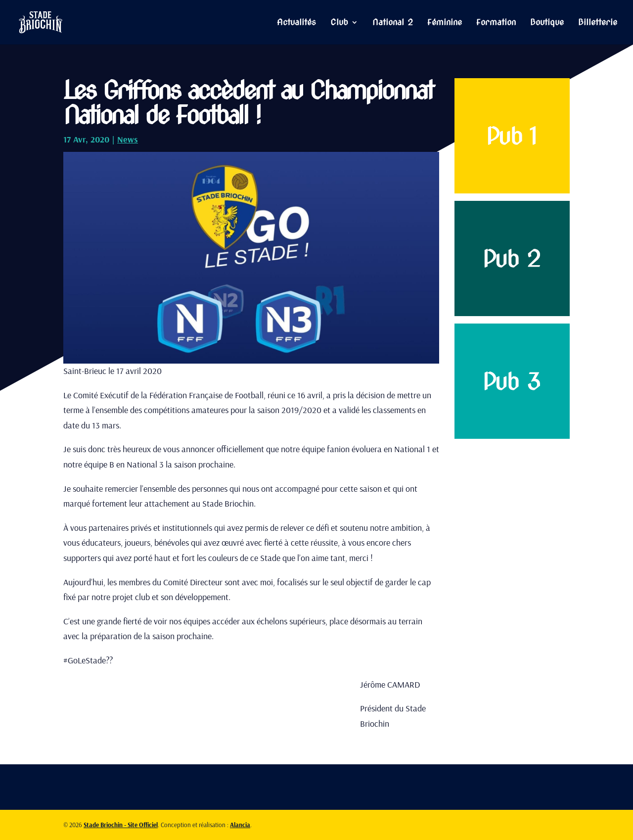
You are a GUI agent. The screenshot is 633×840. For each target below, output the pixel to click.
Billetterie (598, 23)
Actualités (296, 23)
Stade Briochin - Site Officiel (121, 825)
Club (339, 23)
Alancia (240, 825)
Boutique (547, 23)
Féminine (445, 23)
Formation (496, 23)
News (128, 139)
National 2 (393, 23)
